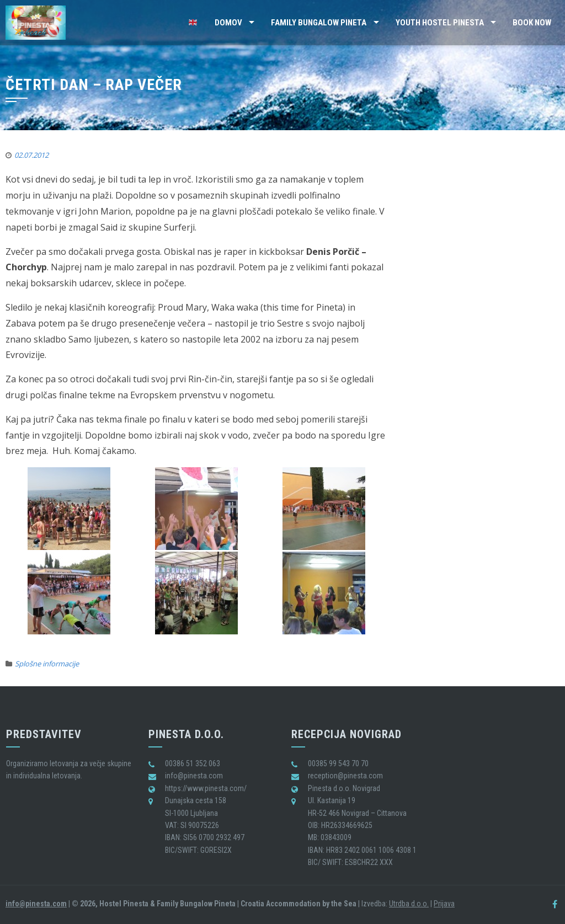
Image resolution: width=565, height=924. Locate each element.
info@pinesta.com (36, 904)
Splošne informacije (47, 664)
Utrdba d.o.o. (409, 904)
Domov (228, 23)
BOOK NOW (532, 23)
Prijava (444, 904)
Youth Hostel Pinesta (440, 23)
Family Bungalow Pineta (319, 23)
